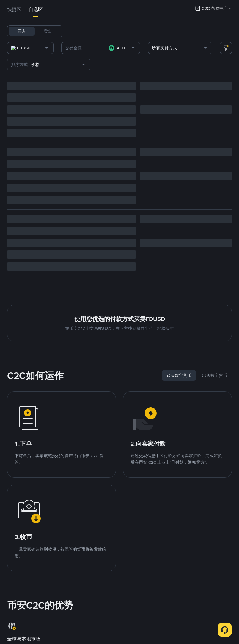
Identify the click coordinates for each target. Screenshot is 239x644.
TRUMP (107, 47)
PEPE (74, 47)
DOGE (212, 31)
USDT (75, 31)
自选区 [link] (36, 9)
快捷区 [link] (14, 9)
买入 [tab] (22, 31)
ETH (155, 31)
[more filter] (226, 63)
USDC (106, 31)
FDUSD (124, 31)
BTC (90, 31)
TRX (183, 31)
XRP (196, 31)
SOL (169, 31)
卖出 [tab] (48, 31)
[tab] (14, 10)
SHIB (90, 47)
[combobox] (68, 63)
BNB (141, 31)
